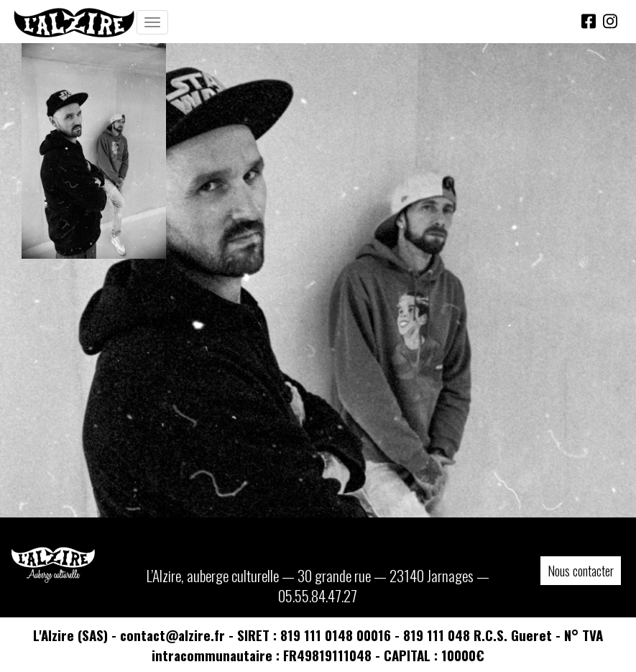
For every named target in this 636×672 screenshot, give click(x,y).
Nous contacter (581, 571)
